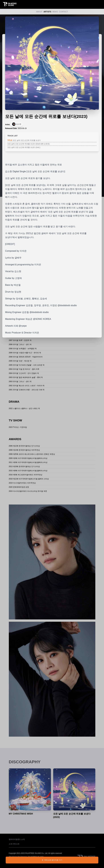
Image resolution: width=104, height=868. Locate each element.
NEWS (55, 12)
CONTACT (63, 12)
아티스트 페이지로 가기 (52, 860)
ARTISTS (47, 12)
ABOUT (39, 12)
